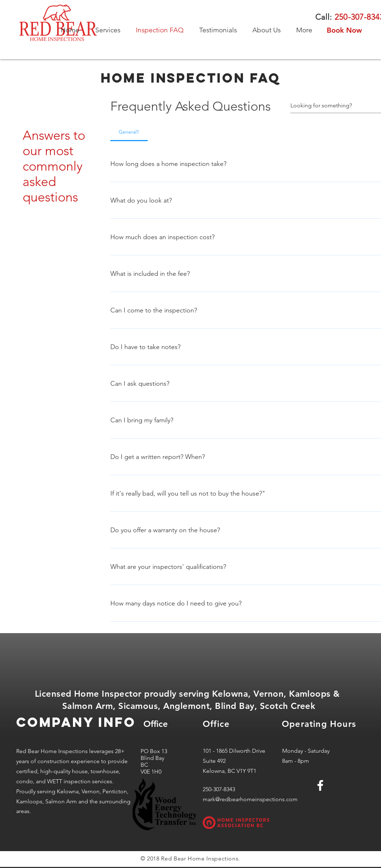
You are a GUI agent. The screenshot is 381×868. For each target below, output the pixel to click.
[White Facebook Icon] (320, 785)
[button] (110, 30)
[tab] (129, 132)
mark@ (211, 799)
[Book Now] (344, 30)
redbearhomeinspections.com (259, 799)
